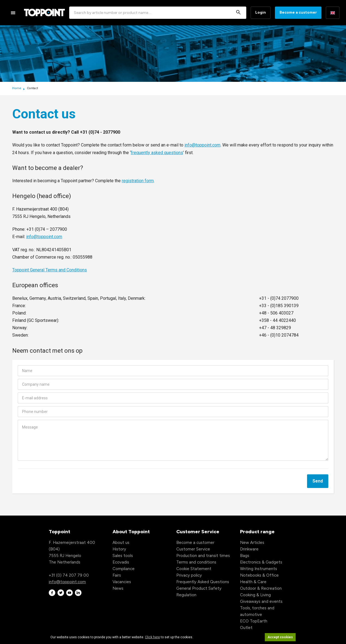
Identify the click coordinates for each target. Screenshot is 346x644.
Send (318, 481)
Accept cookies (280, 637)
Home (17, 88)
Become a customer (298, 12)
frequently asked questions (157, 153)
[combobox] (158, 13)
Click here (152, 637)
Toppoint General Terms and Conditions (50, 270)
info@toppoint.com (202, 145)
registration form (138, 181)
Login (261, 12)
